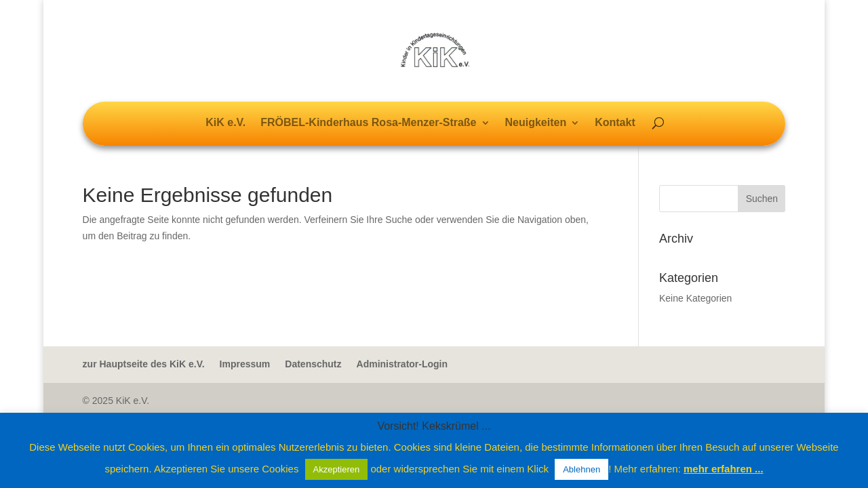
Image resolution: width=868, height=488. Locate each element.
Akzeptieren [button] (337, 469)
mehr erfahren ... (724, 469)
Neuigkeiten (536, 123)
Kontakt (615, 123)
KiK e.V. (225, 123)
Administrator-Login (402, 364)
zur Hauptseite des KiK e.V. (144, 364)
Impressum (245, 364)
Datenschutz (313, 364)
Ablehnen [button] (581, 469)
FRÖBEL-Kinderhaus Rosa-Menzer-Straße (368, 123)
